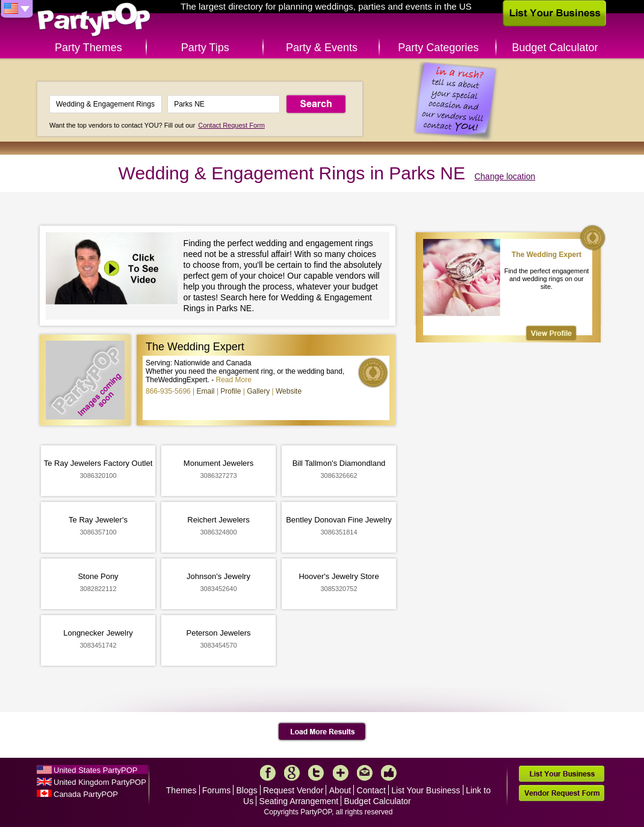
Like (389, 773)
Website (289, 391)
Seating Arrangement (299, 801)
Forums (216, 790)
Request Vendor (293, 790)
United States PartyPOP (95, 770)
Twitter (316, 773)
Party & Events (322, 48)
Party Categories (438, 48)
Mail (365, 773)
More (341, 773)
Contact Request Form (231, 125)
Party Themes (88, 48)
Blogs (247, 790)
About (340, 790)
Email (206, 391)
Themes (181, 790)
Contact (371, 790)
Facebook (268, 773)
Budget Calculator (555, 48)
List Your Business (426, 790)
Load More (322, 732)
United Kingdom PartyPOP (100, 782)
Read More (234, 380)
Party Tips (205, 48)
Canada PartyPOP (86, 794)
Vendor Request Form (562, 793)
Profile (231, 391)
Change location (505, 176)
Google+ (292, 773)
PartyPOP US (94, 20)
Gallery (258, 391)
